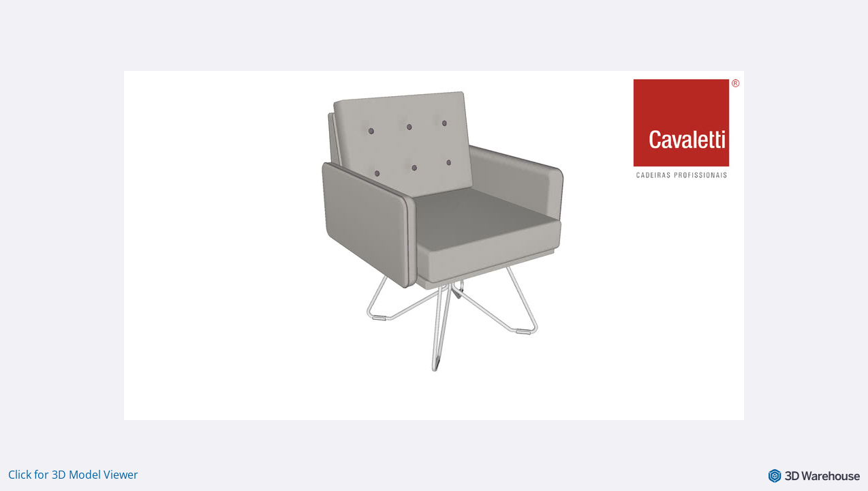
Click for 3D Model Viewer (73, 475)
